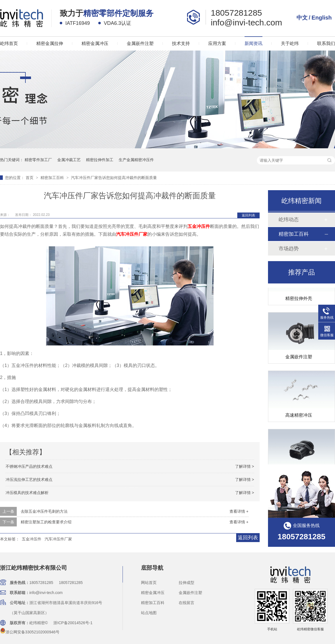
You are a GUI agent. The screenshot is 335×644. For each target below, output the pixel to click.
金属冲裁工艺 (69, 160)
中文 (302, 18)
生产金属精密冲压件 (136, 160)
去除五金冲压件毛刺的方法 (44, 511)
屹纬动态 (289, 220)
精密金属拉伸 (50, 43)
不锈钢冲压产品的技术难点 (29, 466)
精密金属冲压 (95, 43)
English (322, 18)
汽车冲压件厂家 (58, 539)
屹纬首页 (9, 43)
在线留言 (186, 603)
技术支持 (181, 43)
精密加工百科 (53, 178)
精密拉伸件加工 (100, 160)
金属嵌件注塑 (140, 43)
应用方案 (217, 43)
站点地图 (149, 613)
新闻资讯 (253, 43)
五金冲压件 (32, 539)
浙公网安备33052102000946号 (30, 632)
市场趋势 (289, 249)
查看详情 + (239, 511)
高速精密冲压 (299, 416)
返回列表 (248, 215)
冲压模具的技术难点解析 (27, 493)
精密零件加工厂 (38, 160)
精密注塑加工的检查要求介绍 (46, 522)
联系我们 (326, 43)
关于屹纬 (290, 43)
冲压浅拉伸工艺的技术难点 (29, 480)
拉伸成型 (186, 583)
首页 (30, 178)
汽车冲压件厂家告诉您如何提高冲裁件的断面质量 (114, 178)
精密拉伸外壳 (299, 299)
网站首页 (149, 583)
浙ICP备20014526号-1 (73, 623)
